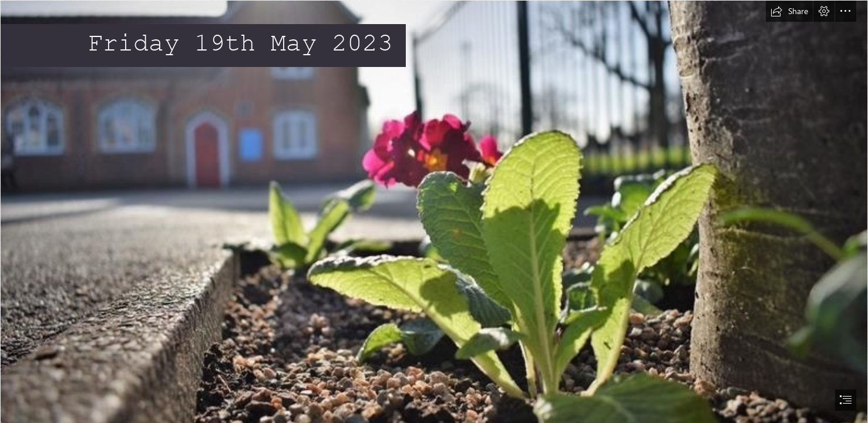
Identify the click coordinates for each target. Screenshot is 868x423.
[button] (789, 11)
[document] (434, 211)
